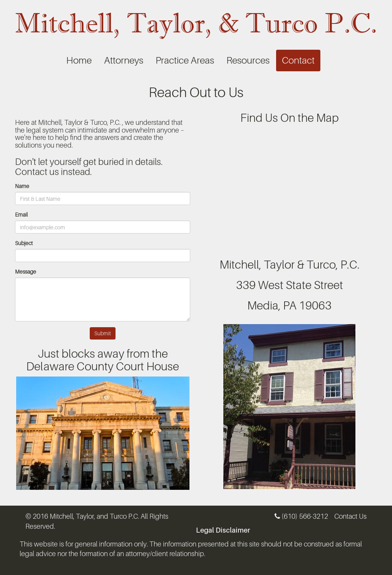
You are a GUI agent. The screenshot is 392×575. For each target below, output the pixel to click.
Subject (24, 243)
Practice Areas (185, 60)
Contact (298, 60)
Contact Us (350, 516)
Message (26, 272)
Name (22, 186)
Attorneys (124, 60)
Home (79, 60)
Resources (248, 60)
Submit (103, 333)
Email (21, 214)
